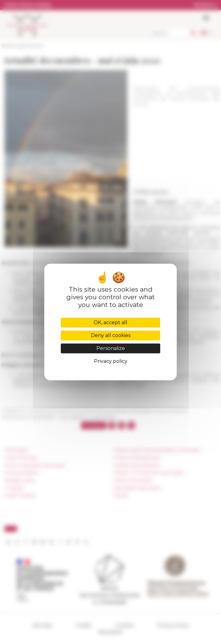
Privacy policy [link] (111, 361)
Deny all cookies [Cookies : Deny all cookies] (111, 335)
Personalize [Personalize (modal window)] (111, 348)
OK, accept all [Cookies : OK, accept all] (110, 322)
